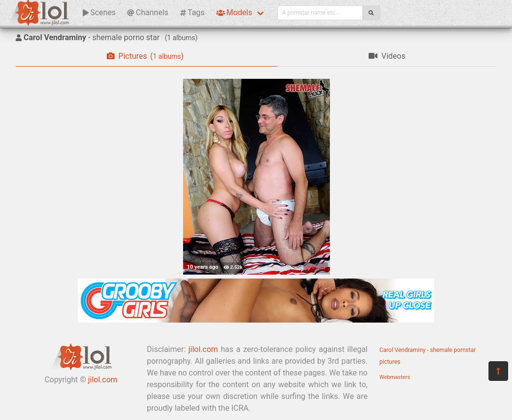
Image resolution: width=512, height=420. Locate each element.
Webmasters (395, 377)
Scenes (99, 12)
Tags (192, 12)
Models (234, 12)
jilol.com (103, 380)
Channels (148, 12)
